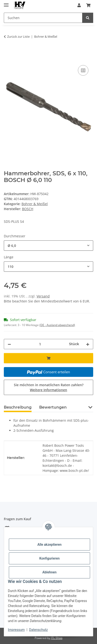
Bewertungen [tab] (53, 407)
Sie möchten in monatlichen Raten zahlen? (49, 387)
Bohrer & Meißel (35, 204)
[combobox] (48, 246)
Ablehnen (49, 572)
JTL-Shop (57, 638)
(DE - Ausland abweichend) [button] (57, 325)
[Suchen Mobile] (43, 18)
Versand (43, 296)
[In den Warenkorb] (8, 52)
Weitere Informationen (48, 390)
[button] (79, 5)
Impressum (16, 630)
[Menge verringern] (9, 344)
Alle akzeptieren (49, 545)
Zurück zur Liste (18, 36)
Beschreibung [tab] (18, 407)
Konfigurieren (49, 558)
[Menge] (40, 344)
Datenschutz (38, 630)
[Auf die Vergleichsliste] (83, 70)
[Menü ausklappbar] (6, 3)
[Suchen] (88, 18)
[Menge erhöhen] (88, 344)
